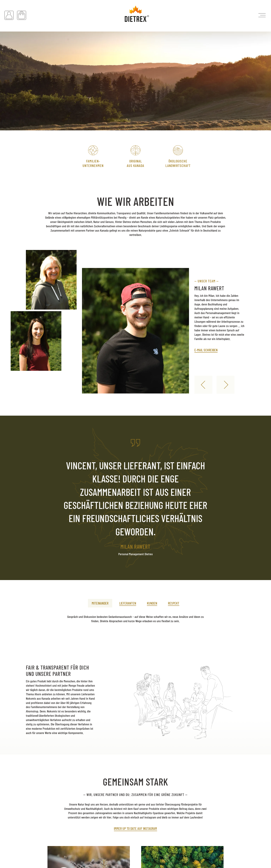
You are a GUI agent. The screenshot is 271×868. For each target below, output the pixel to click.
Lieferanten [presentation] (128, 603)
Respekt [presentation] (174, 603)
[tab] (100, 601)
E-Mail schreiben (206, 350)
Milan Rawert (209, 288)
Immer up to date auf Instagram (135, 828)
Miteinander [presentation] (100, 603)
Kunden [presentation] (152, 603)
